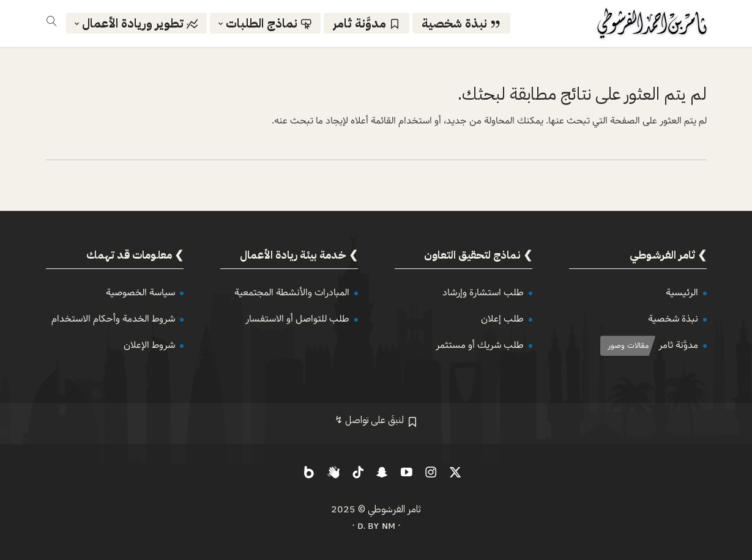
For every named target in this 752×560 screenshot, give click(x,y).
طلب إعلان (502, 319)
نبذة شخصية (673, 319)
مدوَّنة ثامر (678, 345)
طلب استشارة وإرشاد (483, 293)
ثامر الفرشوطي (394, 509)
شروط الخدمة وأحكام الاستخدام (113, 319)
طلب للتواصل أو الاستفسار (297, 319)
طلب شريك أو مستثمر (480, 345)
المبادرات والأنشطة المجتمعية (292, 293)
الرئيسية (682, 293)
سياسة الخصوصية (140, 293)
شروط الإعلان (149, 345)
